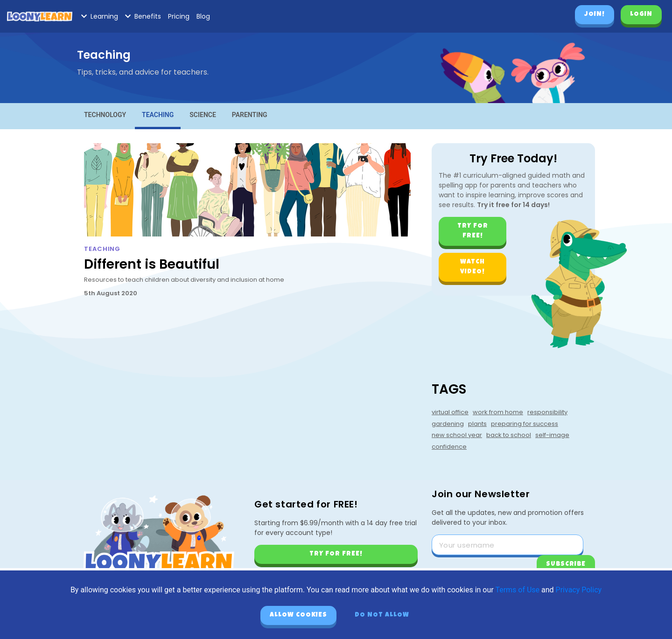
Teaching (158, 115)
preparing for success (525, 424)
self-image (552, 435)
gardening (448, 424)
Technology (105, 115)
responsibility (547, 412)
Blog (203, 16)
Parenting (250, 115)
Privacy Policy (579, 590)
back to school (509, 435)
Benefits (143, 16)
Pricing (179, 16)
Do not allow (382, 615)
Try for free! (473, 231)
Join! (595, 14)
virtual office (450, 412)
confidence (449, 447)
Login (641, 14)
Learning (100, 16)
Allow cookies (298, 615)
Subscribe (566, 564)
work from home (498, 412)
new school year (457, 435)
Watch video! (472, 267)
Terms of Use (517, 590)
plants (477, 424)
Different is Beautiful (152, 264)
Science (203, 115)
